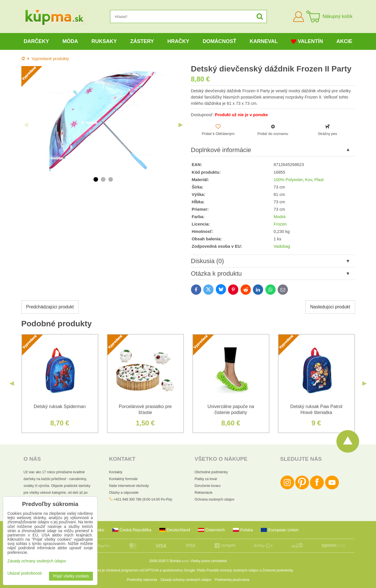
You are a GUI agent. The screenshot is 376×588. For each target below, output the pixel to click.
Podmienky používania (232, 580)
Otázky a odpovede (124, 493)
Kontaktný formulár (124, 479)
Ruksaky (104, 41)
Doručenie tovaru (208, 486)
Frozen (280, 224)
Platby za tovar (206, 479)
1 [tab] (96, 179)
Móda (70, 41)
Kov (308, 180)
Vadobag (282, 246)
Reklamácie (204, 493)
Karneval (264, 41)
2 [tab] (103, 179)
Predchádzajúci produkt (50, 307)
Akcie (344, 41)
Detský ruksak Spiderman (60, 406)
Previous (26, 125)
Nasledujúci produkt (330, 307)
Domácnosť (219, 41)
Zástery (142, 41)
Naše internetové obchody (129, 486)
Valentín (307, 41)
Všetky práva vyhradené (209, 561)
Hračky (178, 41)
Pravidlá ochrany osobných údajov (232, 570)
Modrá (280, 217)
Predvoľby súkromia (142, 580)
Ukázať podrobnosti (25, 573)
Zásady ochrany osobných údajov (186, 580)
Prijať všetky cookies (71, 576)
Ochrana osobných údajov (215, 499)
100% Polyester (288, 180)
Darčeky (36, 41)
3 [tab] (111, 179)
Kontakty (116, 472)
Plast (319, 180)
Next (181, 125)
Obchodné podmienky (211, 472)
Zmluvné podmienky (278, 570)
